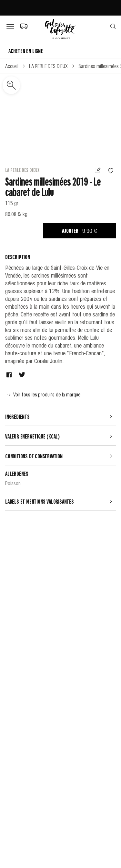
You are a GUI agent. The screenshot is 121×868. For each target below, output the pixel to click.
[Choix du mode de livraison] (24, 26)
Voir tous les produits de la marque (44, 394)
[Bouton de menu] (12, 27)
